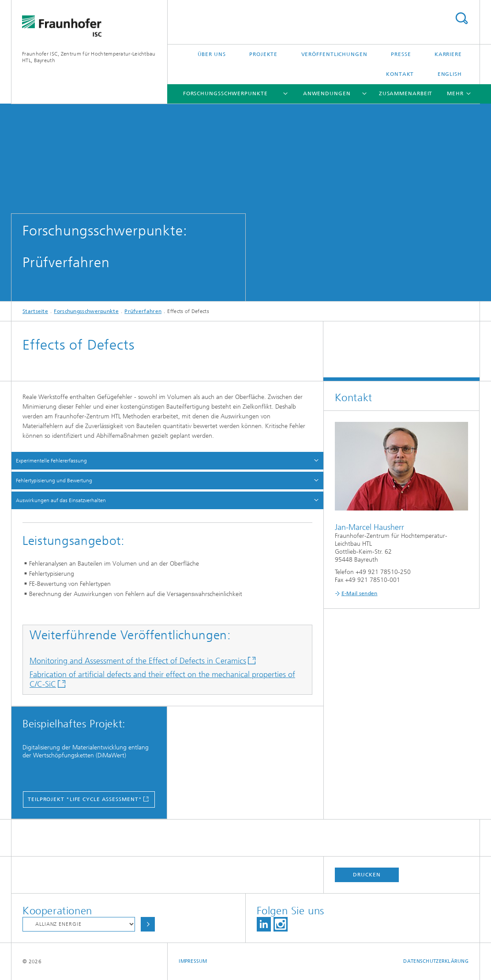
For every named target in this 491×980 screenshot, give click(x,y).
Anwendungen (327, 93)
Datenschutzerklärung (436, 961)
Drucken (367, 875)
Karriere (448, 54)
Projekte (263, 54)
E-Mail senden (360, 593)
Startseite (35, 311)
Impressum (193, 961)
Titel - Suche (461, 18)
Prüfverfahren (143, 311)
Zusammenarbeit (406, 93)
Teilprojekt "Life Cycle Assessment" (85, 799)
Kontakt (400, 74)
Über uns (212, 54)
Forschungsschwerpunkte (225, 93)
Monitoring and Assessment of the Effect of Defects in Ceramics (138, 661)
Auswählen (148, 924)
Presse (401, 54)
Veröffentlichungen (334, 54)
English (450, 74)
